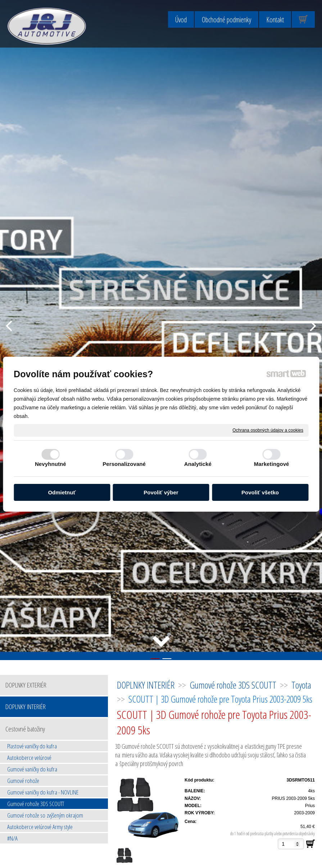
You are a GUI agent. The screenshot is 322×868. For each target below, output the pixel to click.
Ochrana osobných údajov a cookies (268, 430)
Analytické (198, 464)
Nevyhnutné (51, 464)
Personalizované (124, 464)
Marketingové (272, 464)
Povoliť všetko (260, 492)
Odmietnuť (62, 492)
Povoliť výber (161, 492)
